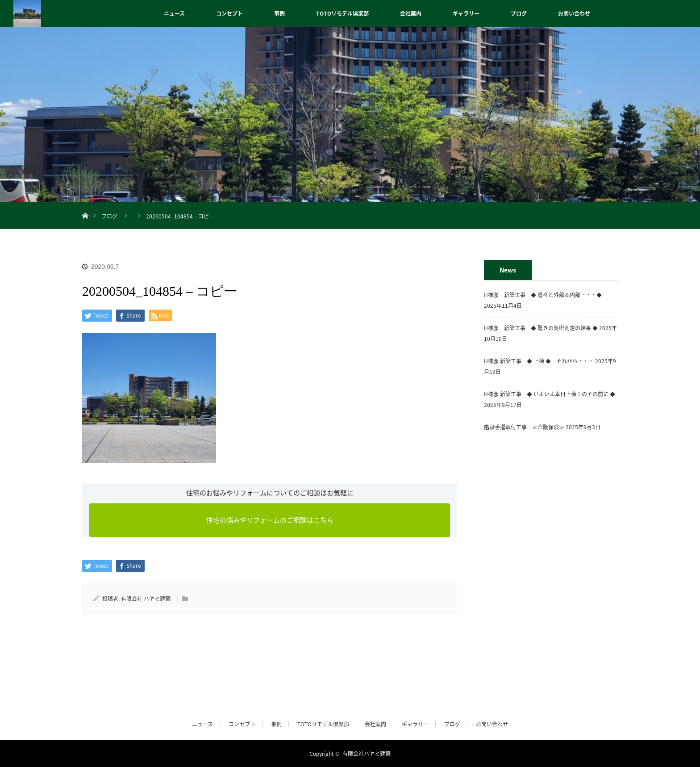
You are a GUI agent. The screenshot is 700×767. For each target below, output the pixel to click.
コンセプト (229, 13)
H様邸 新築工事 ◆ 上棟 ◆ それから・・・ (539, 361)
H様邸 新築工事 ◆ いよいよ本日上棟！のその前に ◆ (550, 394)
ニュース (174, 13)
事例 (279, 13)
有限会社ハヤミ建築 (367, 754)
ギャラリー (466, 13)
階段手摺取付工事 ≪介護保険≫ (524, 427)
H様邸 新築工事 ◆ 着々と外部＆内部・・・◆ (546, 295)
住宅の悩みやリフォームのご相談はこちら (270, 520)
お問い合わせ (574, 13)
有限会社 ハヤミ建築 (146, 599)
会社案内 (411, 13)
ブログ (519, 13)
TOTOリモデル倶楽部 (342, 13)
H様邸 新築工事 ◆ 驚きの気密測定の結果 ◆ (541, 328)
